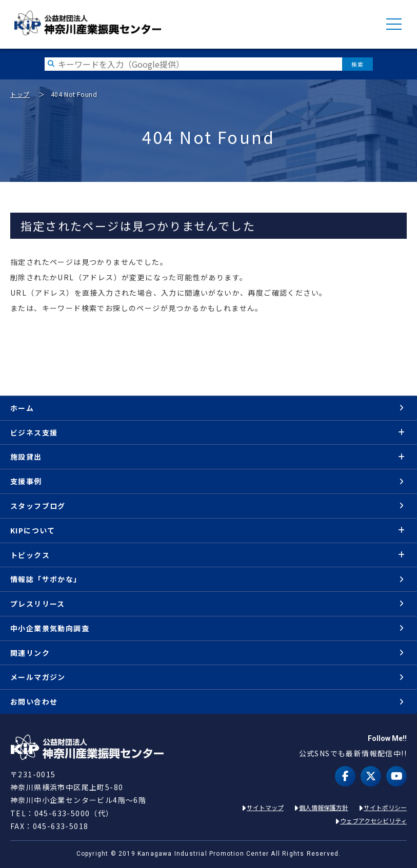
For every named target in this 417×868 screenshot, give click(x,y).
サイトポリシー (385, 807)
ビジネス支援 (34, 432)
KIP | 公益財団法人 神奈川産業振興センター (87, 23)
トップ (20, 94)
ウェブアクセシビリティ (373, 821)
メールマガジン (38, 677)
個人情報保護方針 (324, 807)
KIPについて (33, 530)
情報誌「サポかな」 (46, 579)
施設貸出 (26, 457)
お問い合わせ (34, 701)
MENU (394, 24)
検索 (357, 64)
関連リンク (30, 653)
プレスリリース (38, 604)
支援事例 (26, 481)
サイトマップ (265, 807)
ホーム (22, 408)
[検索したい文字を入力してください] (193, 64)
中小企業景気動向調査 (50, 628)
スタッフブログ (38, 506)
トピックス (30, 555)
